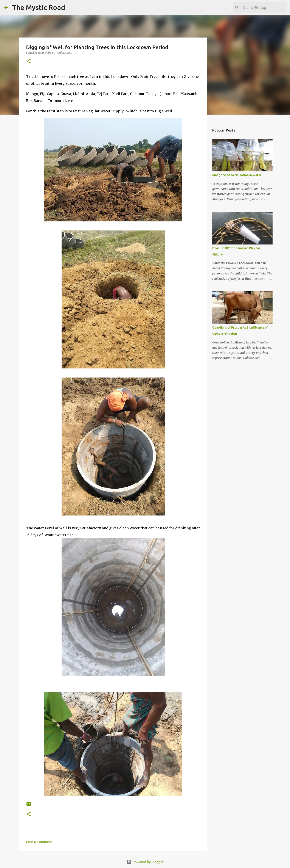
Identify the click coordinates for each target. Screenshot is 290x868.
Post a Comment (39, 842)
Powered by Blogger (145, 862)
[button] (29, 62)
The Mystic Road (39, 7)
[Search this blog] (264, 8)
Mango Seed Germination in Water (237, 175)
